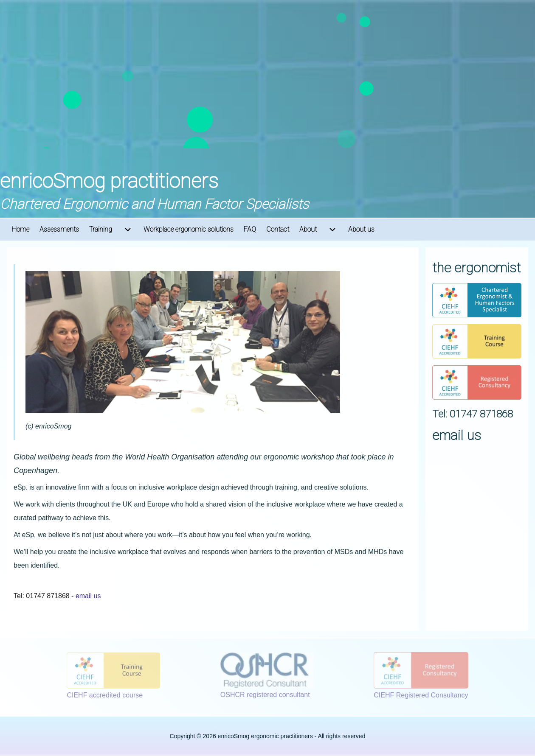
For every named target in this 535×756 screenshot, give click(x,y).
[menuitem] (21, 230)
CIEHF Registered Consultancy (421, 695)
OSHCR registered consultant (265, 695)
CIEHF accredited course (105, 695)
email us (88, 596)
